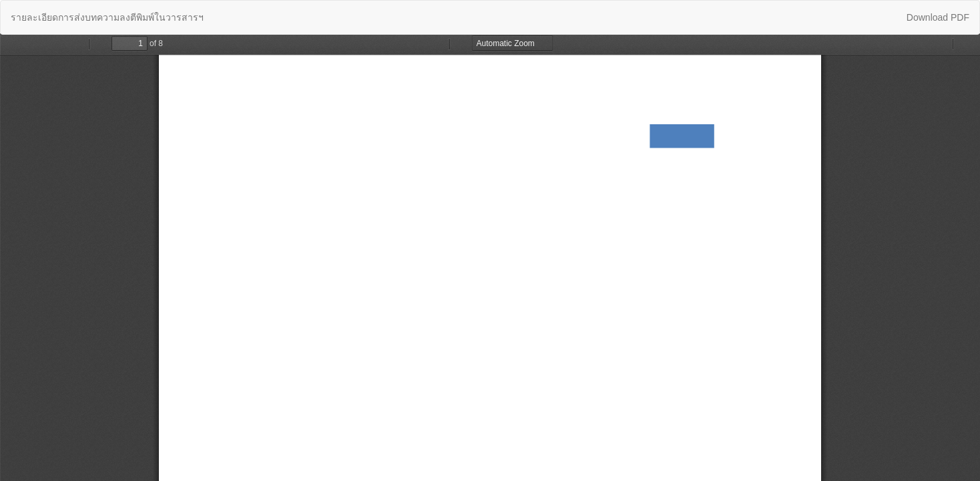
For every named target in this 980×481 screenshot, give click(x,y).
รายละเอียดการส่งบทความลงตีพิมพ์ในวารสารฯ (107, 17)
